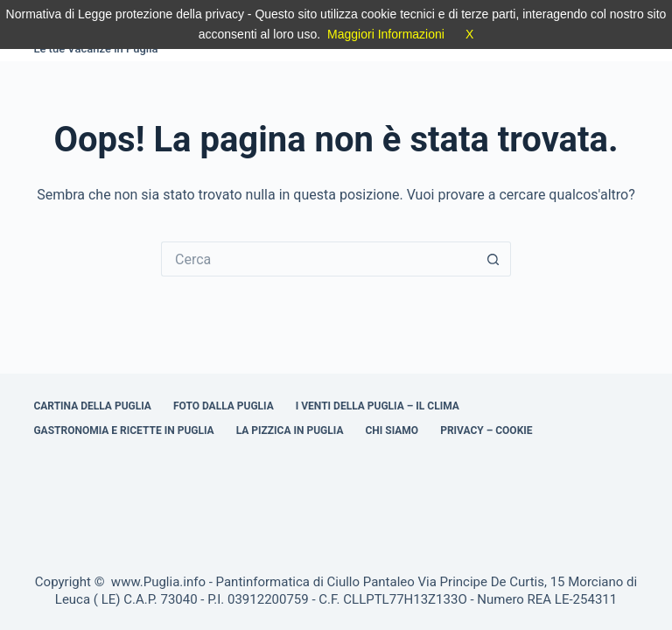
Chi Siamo (392, 430)
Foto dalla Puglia (224, 406)
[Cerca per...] (318, 259)
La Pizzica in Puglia (290, 430)
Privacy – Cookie (486, 430)
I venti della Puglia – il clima (378, 406)
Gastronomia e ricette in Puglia (123, 430)
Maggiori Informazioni (386, 34)
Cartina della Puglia (92, 406)
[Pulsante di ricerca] (493, 259)
